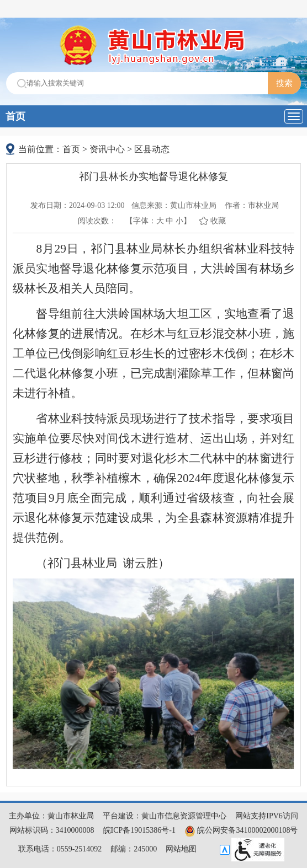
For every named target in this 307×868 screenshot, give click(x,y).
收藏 (218, 221)
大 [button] (160, 221)
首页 (15, 116)
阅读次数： (97, 221)
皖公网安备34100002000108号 (241, 830)
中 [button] (170, 221)
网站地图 (181, 849)
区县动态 (152, 149)
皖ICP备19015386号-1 (139, 830)
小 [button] (179, 221)
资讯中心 (107, 149)
